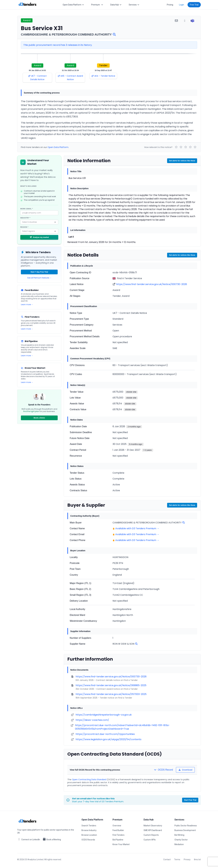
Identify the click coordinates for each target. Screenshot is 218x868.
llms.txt (197, 859)
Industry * (25, 218)
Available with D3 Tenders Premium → (137, 528)
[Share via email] (176, 21)
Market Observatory (153, 826)
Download (185, 770)
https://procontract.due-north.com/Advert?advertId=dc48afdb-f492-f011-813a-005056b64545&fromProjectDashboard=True (122, 727)
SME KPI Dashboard (153, 830)
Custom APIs (150, 840)
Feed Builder (118, 830)
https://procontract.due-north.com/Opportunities (105, 734)
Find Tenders (118, 835)
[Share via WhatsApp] (185, 21)
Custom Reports (151, 835)
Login (182, 5)
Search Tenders (89, 826)
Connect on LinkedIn (29, 839)
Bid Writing (179, 835)
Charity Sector (181, 840)
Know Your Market (121, 844)
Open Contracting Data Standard (89, 779)
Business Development (185, 830)
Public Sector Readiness (186, 826)
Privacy (187, 859)
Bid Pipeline (118, 840)
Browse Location (89, 835)
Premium (97, 5)
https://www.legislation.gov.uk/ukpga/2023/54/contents (108, 739)
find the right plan (31, 411)
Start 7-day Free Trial (39, 272)
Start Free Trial (190, 800)
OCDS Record (163, 770)
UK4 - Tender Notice (103, 76)
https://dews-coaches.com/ (92, 720)
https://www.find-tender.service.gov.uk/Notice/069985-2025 (111, 685)
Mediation (179, 844)
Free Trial (194, 5)
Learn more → (27, 305)
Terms (177, 859)
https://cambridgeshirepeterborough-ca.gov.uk (104, 715)
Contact (167, 859)
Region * (24, 227)
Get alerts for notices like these (182, 161)
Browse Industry (89, 830)
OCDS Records (88, 840)
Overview (117, 826)
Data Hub (116, 5)
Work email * (27, 209)
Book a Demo (39, 418)
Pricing (170, 5)
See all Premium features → (39, 278)
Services (134, 5)
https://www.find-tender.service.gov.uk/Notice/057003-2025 (111, 694)
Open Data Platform (73, 5)
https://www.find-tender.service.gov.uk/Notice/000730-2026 (152, 284)
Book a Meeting (52, 839)
